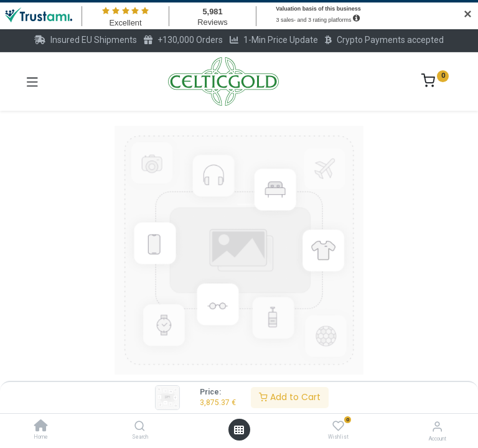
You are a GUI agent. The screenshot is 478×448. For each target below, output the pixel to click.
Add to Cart (290, 397)
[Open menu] (239, 430)
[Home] (41, 427)
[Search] (140, 427)
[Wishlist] (338, 426)
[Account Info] (437, 427)
